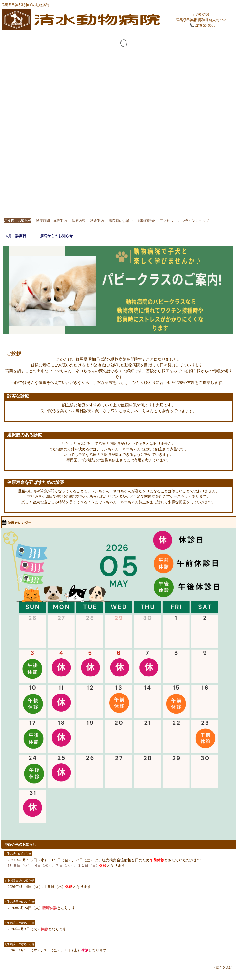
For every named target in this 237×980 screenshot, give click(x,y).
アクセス (166, 221)
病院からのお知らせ (57, 236)
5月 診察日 (18, 236)
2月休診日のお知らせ (20, 923)
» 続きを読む (223, 967)
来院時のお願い (121, 221)
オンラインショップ (194, 221)
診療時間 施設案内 (52, 221)
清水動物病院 (83, 20)
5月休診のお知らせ (18, 854)
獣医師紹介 (146, 221)
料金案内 (97, 221)
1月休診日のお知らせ (20, 944)
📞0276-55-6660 (203, 25)
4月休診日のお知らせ (20, 880)
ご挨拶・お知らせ (18, 221)
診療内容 (79, 221)
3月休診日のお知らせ (20, 902)
